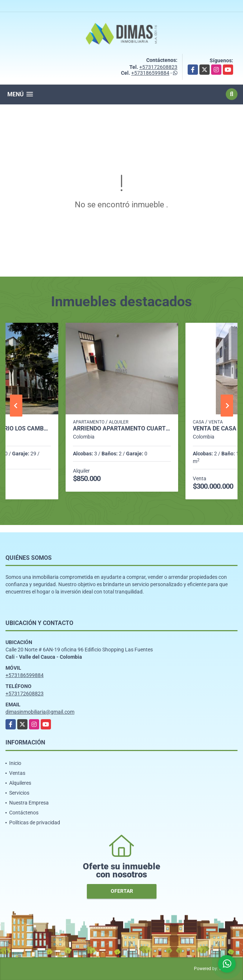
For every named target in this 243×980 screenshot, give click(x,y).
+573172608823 (158, 67)
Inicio (15, 763)
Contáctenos (24, 813)
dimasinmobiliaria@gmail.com (40, 712)
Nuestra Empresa (29, 803)
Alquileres (20, 783)
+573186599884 (150, 73)
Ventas (17, 773)
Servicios (19, 793)
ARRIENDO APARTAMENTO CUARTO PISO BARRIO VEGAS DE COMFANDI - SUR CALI (122, 429)
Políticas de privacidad (35, 822)
